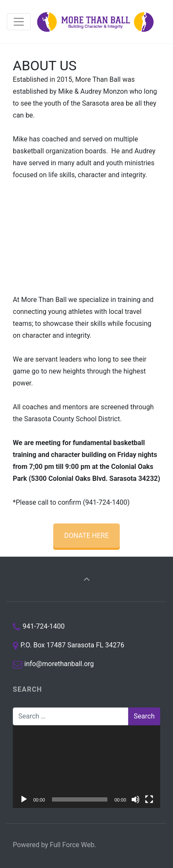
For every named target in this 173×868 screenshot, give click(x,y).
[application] (86, 767)
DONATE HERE (87, 536)
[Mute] (136, 799)
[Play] (24, 799)
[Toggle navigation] (19, 22)
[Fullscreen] (149, 799)
